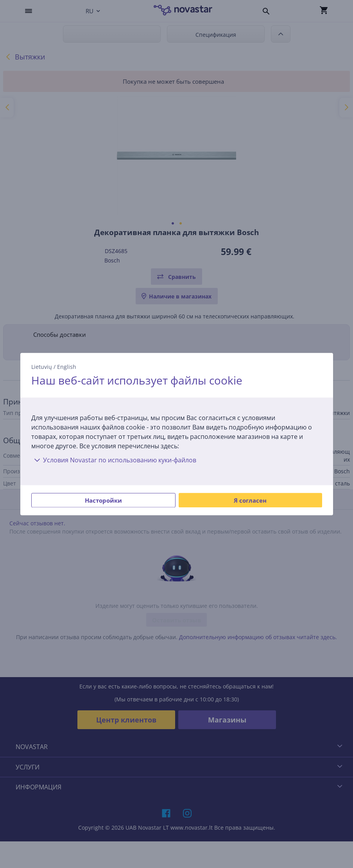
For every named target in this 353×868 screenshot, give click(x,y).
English (67, 367)
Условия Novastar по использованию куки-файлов (114, 460)
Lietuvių (42, 367)
